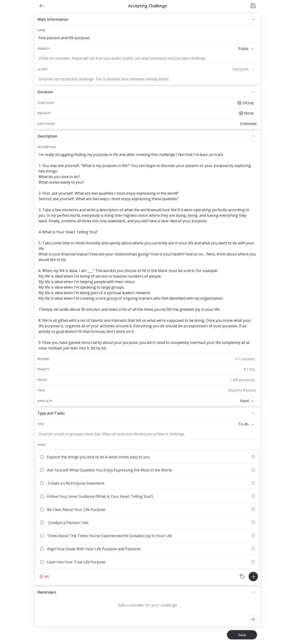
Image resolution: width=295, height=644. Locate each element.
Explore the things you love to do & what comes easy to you (145, 457)
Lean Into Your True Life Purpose (145, 562)
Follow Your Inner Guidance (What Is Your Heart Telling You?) (145, 496)
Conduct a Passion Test (145, 523)
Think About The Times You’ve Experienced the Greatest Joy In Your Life (145, 536)
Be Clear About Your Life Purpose (145, 509)
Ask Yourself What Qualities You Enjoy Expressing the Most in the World (145, 470)
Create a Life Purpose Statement (145, 483)
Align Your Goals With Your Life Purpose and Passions (145, 549)
